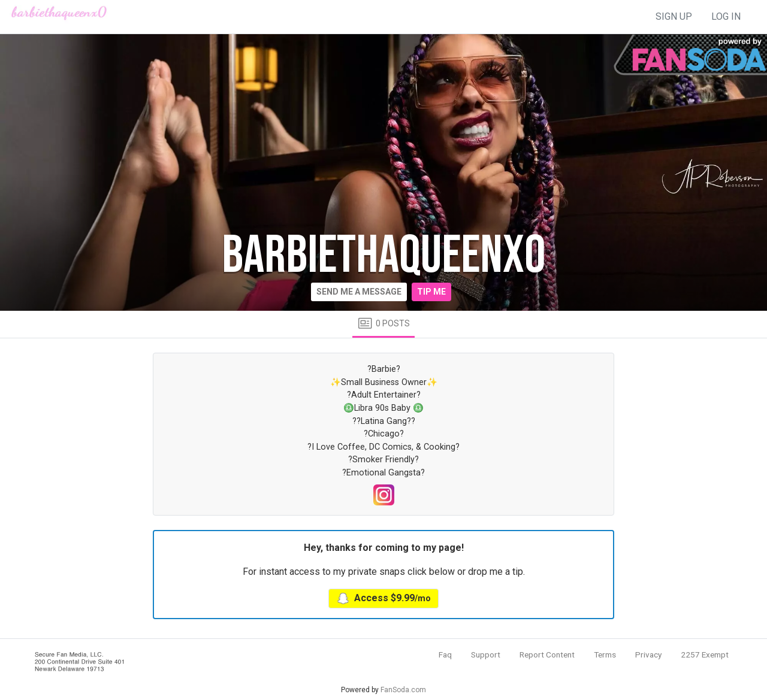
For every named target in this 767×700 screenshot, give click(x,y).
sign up (674, 16)
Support (486, 654)
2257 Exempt (705, 654)
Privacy (648, 654)
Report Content (547, 654)
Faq (445, 654)
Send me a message (359, 292)
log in (726, 16)
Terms (605, 654)
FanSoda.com (403, 690)
